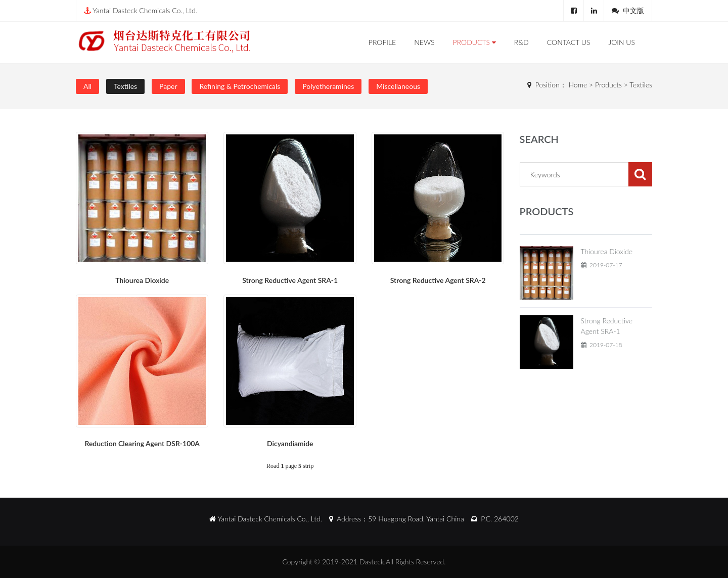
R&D (521, 42)
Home (578, 85)
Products (474, 42)
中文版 (633, 10)
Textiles (125, 86)
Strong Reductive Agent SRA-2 (438, 280)
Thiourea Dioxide (142, 280)
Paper (168, 86)
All (87, 86)
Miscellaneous (398, 86)
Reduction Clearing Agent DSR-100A (142, 443)
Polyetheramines (328, 86)
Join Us (622, 42)
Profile (382, 42)
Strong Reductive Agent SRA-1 (290, 280)
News (424, 42)
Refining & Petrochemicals (240, 86)
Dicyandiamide (290, 443)
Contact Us (569, 42)
